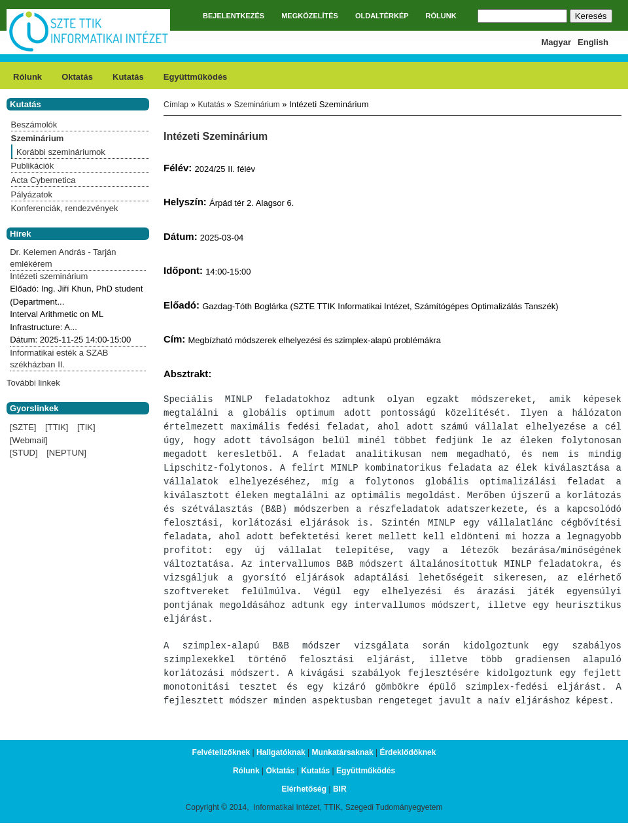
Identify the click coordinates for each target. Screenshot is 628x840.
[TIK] (86, 427)
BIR (340, 796)
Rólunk (27, 77)
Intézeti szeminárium (49, 276)
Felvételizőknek (221, 760)
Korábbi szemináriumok (61, 152)
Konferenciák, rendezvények (65, 208)
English (593, 42)
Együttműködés (196, 77)
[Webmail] (29, 440)
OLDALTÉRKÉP (382, 16)
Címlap (176, 105)
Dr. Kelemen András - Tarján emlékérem (63, 258)
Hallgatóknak (281, 760)
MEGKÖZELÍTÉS (310, 16)
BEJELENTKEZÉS (234, 16)
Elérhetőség (304, 796)
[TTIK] (57, 427)
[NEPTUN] (66, 453)
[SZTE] (23, 427)
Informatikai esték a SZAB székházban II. (59, 359)
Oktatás (77, 77)
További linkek (33, 383)
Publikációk (33, 166)
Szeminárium (257, 105)
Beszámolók (34, 125)
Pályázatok (32, 194)
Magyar (557, 42)
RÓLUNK (441, 16)
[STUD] (24, 453)
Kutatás (128, 77)
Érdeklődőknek (408, 760)
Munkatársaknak (343, 760)
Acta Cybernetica (44, 180)
